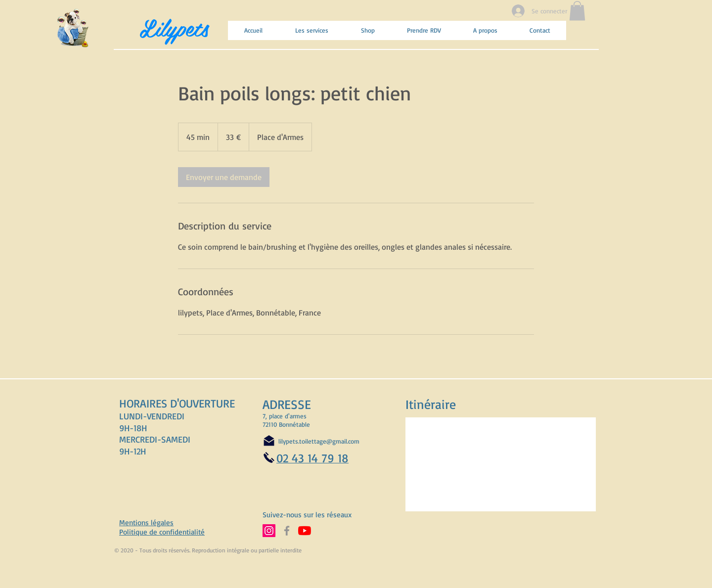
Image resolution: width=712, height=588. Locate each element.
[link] (224, 177)
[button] (577, 11)
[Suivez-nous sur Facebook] (287, 531)
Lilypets (174, 27)
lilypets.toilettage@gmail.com (319, 441)
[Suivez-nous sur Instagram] (269, 531)
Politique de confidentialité (162, 532)
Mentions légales (146, 522)
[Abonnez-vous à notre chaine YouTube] (305, 531)
